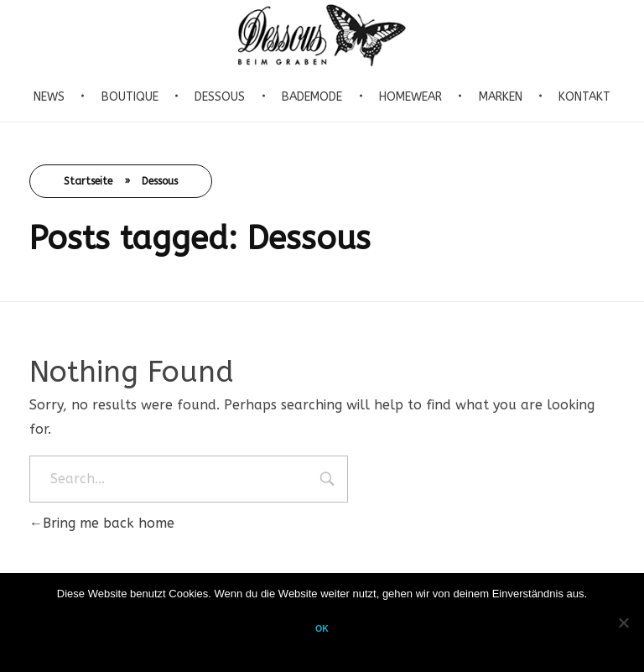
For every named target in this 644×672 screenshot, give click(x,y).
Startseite (88, 181)
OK (322, 628)
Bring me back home (102, 523)
